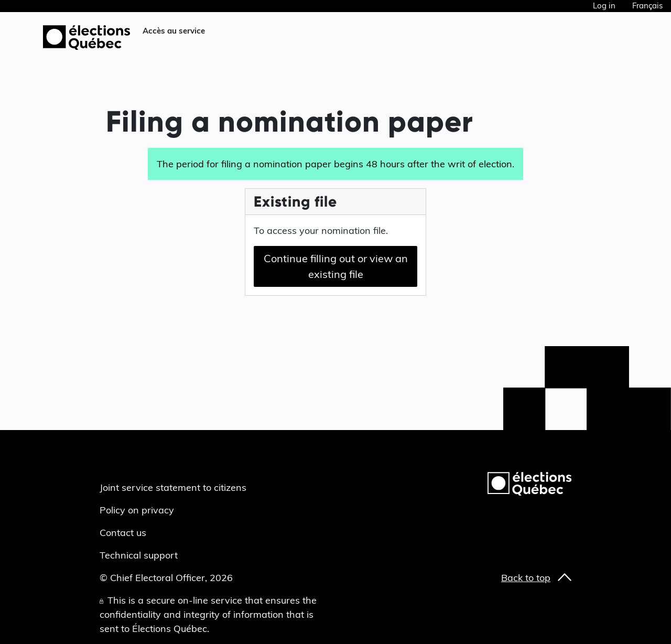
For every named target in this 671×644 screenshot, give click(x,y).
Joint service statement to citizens (173, 487)
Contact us (123, 533)
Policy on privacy (137, 510)
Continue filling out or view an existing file (336, 266)
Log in (604, 6)
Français (647, 6)
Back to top (526, 578)
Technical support (139, 555)
